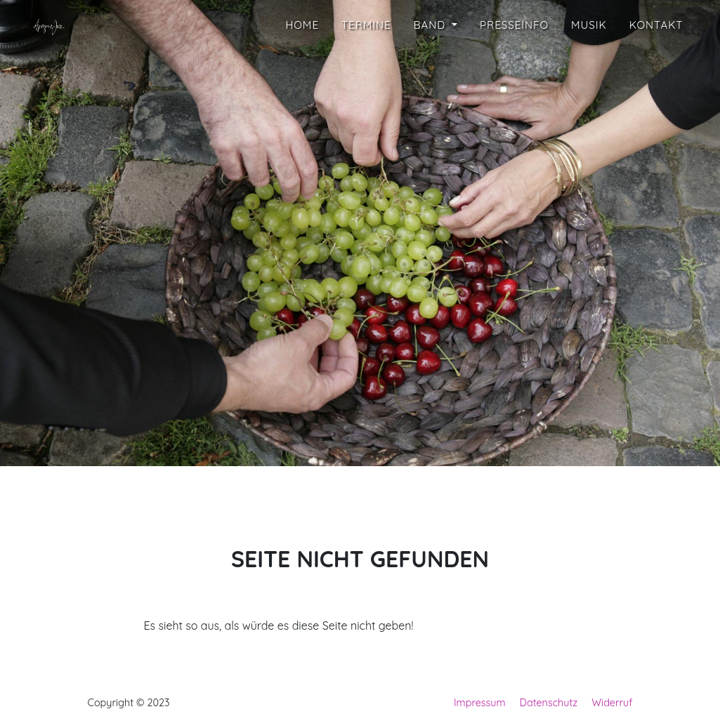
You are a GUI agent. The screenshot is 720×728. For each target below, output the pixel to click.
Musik (589, 65)
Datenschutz (549, 703)
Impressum (480, 703)
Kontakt (656, 65)
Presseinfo (514, 65)
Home (302, 65)
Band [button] (432, 65)
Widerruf (612, 703)
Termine (366, 65)
